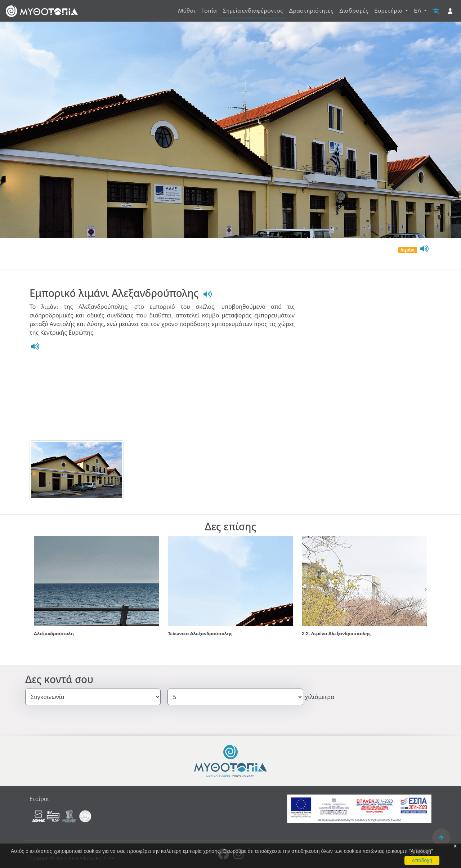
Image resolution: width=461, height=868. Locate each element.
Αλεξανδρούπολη (54, 633)
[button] (35, 589)
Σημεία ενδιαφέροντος (253, 10)
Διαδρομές (354, 10)
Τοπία (209, 10)
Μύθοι (187, 10)
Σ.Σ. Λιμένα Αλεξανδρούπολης (336, 633)
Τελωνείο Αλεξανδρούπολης (200, 633)
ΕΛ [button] (418, 10)
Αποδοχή (422, 860)
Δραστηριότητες (311, 10)
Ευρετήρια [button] (389, 10)
